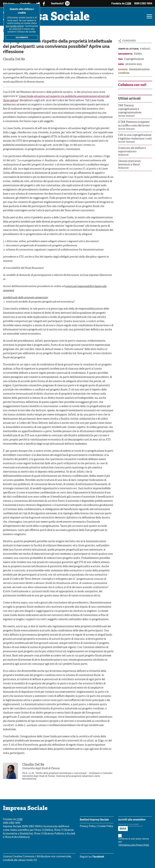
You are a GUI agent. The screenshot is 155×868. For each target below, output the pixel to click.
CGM (128, 3)
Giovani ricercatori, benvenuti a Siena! (130, 163)
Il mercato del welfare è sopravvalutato (132, 150)
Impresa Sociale (47, 17)
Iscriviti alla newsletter (132, 820)
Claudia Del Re (14, 59)
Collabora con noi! (132, 85)
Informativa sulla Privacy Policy (134, 845)
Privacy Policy (88, 826)
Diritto (138, 54)
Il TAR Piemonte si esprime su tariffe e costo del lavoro (134, 124)
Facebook (98, 857)
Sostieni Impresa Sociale (94, 820)
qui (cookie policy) (15, 26)
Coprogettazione (134, 59)
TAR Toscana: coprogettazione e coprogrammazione (130, 109)
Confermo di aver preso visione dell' (134, 840)
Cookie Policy (105, 826)
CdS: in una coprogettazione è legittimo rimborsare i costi (135, 137)
